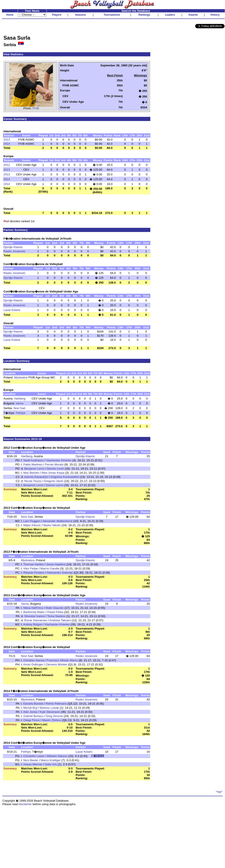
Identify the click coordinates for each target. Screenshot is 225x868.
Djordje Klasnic (13, 247)
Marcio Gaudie (50, 568)
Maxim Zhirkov (52, 720)
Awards (193, 15)
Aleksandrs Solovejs (60, 573)
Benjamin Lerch (35, 469)
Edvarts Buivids (33, 704)
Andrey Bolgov (33, 624)
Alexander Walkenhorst (57, 521)
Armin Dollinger (33, 664)
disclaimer (25, 804)
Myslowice (21, 377)
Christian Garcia (34, 660)
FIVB (36, 108)
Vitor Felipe (31, 568)
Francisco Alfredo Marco (62, 660)
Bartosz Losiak (49, 708)
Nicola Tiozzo (33, 481)
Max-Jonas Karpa (53, 473)
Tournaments (112, 15)
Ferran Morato (54, 464)
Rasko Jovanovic (14, 251)
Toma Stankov (56, 616)
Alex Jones (30, 712)
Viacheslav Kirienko (59, 460)
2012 (7, 165)
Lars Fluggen (32, 521)
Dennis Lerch (55, 469)
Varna (19, 403)
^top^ (219, 792)
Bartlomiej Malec (34, 612)
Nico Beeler (31, 760)
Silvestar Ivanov (35, 616)
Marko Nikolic (52, 525)
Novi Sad (19, 408)
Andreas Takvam (60, 620)
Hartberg (20, 399)
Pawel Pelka (55, 612)
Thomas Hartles (34, 564)
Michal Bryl (30, 708)
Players (57, 15)
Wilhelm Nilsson (57, 756)
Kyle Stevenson (50, 712)
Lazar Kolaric (12, 310)
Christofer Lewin (34, 756)
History (215, 15)
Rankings (144, 15)
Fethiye (21, 413)
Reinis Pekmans (56, 704)
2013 (7, 140)
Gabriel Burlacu (33, 716)
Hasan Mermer (33, 764)
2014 (7, 144)
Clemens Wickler (56, 664)
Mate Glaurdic (55, 608)
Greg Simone (54, 716)
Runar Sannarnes (36, 620)
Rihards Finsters (34, 573)
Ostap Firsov (32, 720)
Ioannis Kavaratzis (36, 477)
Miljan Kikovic (32, 525)
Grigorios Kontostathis (65, 477)
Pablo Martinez (33, 464)
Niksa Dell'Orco (33, 608)
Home (10, 15)
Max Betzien (31, 473)
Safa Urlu (51, 764)
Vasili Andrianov (34, 460)
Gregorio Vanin (54, 481)
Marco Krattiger (51, 760)
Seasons (80, 15)
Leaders (170, 15)
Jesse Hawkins (56, 564)
